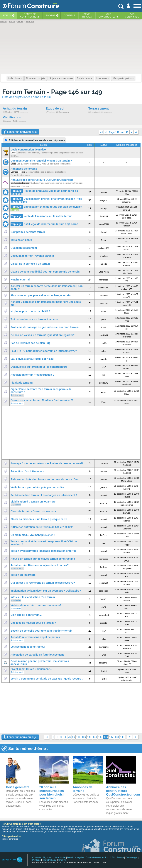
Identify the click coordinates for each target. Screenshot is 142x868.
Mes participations (123, 78)
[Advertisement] (71, 433)
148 (117, 737)
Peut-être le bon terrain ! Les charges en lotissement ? (44, 495)
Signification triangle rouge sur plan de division (53, 207)
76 (69, 737)
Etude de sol (55, 109)
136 (84, 737)
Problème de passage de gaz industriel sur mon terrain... (45, 327)
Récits (30, 15)
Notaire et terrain (21, 280)
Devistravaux (87, 15)
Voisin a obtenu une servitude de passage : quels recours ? (47, 679)
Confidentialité (50, 860)
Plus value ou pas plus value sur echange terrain (40, 295)
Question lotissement (24, 248)
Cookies (62, 860)
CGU (113, 857)
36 (61, 737)
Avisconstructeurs (109, 15)
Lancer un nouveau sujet (20, 132)
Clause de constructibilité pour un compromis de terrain (45, 272)
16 (57, 737)
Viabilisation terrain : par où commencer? (36, 605)
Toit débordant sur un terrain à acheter (34, 319)
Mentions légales (76, 857)
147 (111, 737)
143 (89, 737)
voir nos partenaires (10, 839)
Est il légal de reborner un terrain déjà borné (51, 224)
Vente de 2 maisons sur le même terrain (48, 216)
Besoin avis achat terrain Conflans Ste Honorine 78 (42, 400)
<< (101, 132)
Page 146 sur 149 (119, 132)
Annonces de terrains (24, 169)
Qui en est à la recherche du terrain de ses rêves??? (43, 583)
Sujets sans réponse (61, 78)
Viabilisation (12, 117)
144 (95, 737)
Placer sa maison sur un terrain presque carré (39, 519)
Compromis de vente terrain (28, 232)
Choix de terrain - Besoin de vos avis (33, 511)
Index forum (15, 78)
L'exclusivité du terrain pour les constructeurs (39, 367)
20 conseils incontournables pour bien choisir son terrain (52, 793)
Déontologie (131, 857)
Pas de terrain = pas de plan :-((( (30, 343)
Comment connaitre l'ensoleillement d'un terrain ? (41, 161)
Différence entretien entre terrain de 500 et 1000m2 (42, 527)
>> (136, 132)
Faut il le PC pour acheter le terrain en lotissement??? (44, 351)
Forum (7, 15)
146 (106, 737)
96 (73, 737)
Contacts (37, 857)
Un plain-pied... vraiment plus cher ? (33, 535)
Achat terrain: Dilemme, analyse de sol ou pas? (40, 565)
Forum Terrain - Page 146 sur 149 (52, 92)
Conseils (70, 15)
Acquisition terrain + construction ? (32, 375)
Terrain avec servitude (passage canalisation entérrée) (44, 551)
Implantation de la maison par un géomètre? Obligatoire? (46, 591)
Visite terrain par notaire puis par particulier (37, 487)
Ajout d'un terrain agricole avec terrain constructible (43, 559)
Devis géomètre (18, 787)
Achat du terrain (15, 109)
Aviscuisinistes (132, 15)
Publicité (36, 860)
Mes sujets (103, 78)
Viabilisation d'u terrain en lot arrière (33, 502)
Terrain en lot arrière (23, 575)
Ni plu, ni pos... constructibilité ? (31, 311)
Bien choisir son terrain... (26, 615)
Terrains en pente (21, 240)
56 (65, 737)
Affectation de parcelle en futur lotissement (37, 655)
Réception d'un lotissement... (28, 471)
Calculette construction (97, 857)
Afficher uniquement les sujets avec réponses (35, 140)
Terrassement (99, 109)
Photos (51, 15)
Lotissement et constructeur (28, 647)
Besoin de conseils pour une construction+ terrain (42, 631)
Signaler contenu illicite (54, 857)
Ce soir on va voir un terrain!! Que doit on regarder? (43, 335)
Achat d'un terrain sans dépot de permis (35, 637)
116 (78, 737)
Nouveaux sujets (36, 78)
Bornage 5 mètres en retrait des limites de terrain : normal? (47, 463)
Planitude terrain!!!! (22, 383)
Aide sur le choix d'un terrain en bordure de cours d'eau (45, 479)
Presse (120, 857)
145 (100, 737)
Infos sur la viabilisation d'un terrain (33, 597)
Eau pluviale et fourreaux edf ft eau (32, 359)
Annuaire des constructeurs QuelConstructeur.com (42, 180)
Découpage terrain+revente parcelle (33, 256)
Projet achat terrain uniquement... (31, 669)
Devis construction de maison (29, 150)
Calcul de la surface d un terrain (30, 264)
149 (122, 737)
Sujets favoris (84, 78)
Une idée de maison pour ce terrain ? (33, 623)
